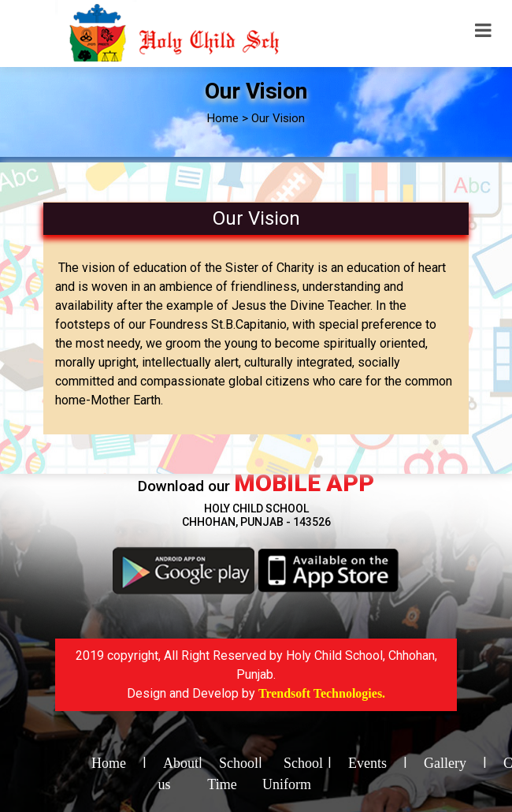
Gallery (445, 763)
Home (109, 763)
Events (367, 763)
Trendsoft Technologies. (322, 693)
